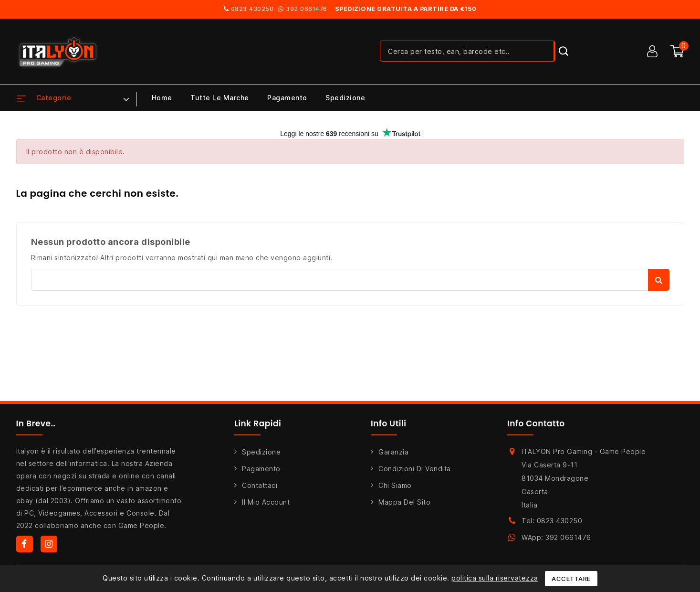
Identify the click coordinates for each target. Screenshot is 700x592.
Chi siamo (395, 485)
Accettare (571, 579)
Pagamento (287, 98)
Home (162, 98)
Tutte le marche (220, 98)
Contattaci (260, 485)
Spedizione (345, 98)
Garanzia (393, 452)
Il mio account (266, 502)
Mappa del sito (404, 502)
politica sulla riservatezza (495, 578)
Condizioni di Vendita (415, 469)
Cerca (659, 280)
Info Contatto (536, 423)
